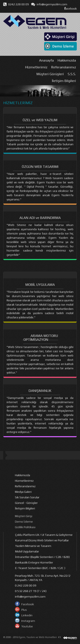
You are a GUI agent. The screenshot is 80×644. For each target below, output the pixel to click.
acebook (71, 9)
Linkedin (27, 615)
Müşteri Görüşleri (50, 74)
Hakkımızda (67, 60)
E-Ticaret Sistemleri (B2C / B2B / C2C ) (40, 568)
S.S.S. (72, 74)
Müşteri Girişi (24, 516)
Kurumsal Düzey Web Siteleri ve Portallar (42, 540)
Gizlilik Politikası (25, 527)
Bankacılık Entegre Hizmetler (34, 562)
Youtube (27, 626)
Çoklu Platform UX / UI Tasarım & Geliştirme (44, 535)
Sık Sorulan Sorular (27, 497)
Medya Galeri (23, 492)
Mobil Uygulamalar (27, 551)
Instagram (28, 621)
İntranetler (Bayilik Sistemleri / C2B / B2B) (42, 557)
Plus (24, 610)
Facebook (28, 604)
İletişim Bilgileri (64, 81)
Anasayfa (46, 60)
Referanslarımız (64, 67)
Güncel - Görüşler (26, 503)
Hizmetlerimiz (36, 67)
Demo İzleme (24, 522)
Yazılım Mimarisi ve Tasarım (33, 546)
